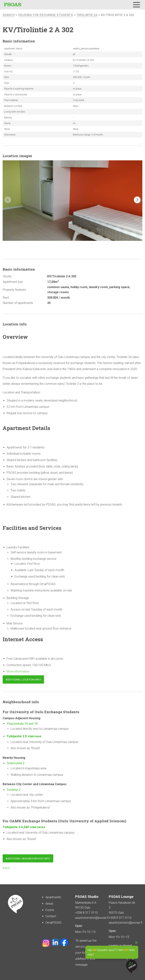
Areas (49, 904)
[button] (137, 200)
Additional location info (23, 679)
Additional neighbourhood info (28, 858)
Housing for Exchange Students (46, 15)
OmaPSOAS (54, 923)
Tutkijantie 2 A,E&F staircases (24, 827)
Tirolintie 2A (87, 15)
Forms (50, 910)
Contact (51, 916)
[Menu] (137, 5)
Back (6, 868)
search (9, 15)
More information (18, 671)
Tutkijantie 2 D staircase (24, 736)
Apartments (53, 897)
